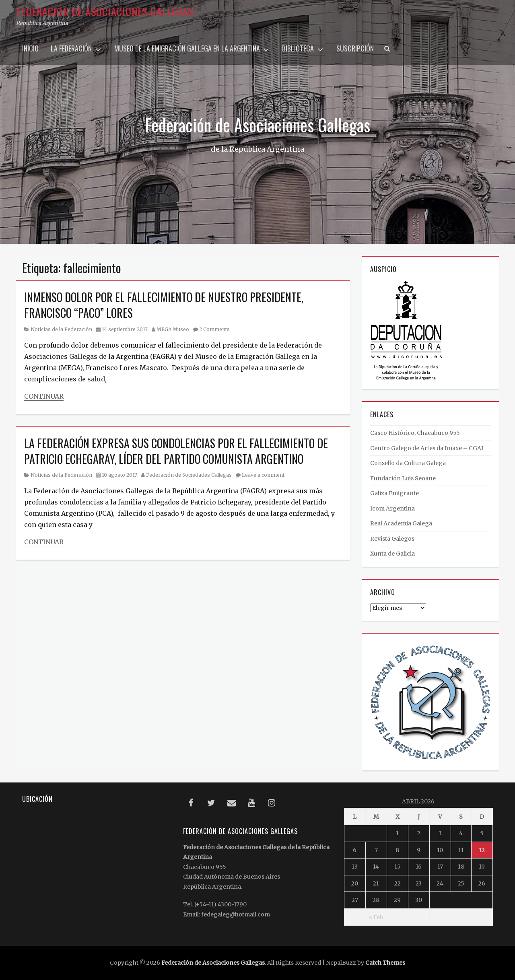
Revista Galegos (392, 539)
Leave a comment (263, 475)
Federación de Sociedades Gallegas (189, 475)
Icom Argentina (392, 509)
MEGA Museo (173, 329)
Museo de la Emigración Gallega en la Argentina (187, 48)
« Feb (376, 917)
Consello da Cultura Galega (408, 463)
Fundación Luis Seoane (403, 478)
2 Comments (214, 329)
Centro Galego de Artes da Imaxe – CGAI (427, 448)
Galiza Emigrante (394, 493)
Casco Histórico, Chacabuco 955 (415, 433)
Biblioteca (298, 48)
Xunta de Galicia (392, 554)
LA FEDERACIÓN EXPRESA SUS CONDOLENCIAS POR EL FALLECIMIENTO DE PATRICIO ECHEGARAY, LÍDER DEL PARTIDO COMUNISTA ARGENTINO (176, 451)
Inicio (30, 48)
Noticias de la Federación (61, 329)
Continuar (44, 396)
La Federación (71, 48)
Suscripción (355, 48)
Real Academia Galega (401, 523)
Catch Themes (385, 963)
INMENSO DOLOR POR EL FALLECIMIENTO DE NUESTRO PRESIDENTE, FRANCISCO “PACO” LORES (164, 305)
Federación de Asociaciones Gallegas (105, 11)
